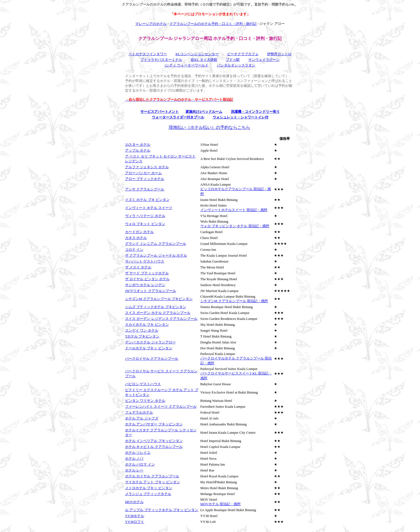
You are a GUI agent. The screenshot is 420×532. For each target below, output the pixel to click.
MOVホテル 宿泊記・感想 (221, 504)
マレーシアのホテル (151, 24)
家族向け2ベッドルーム (204, 112)
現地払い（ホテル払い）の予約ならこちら (209, 127)
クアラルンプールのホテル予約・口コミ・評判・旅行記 (213, 24)
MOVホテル (134, 502)
